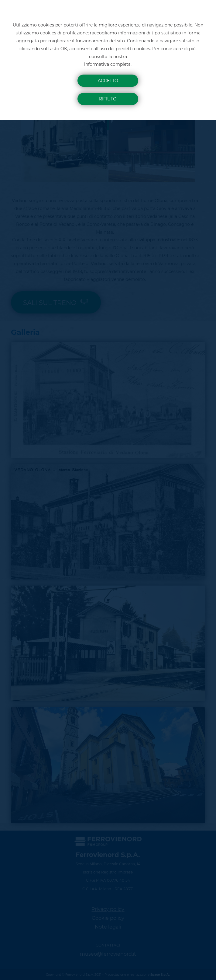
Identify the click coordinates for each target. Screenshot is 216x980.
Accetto (108, 81)
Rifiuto (108, 99)
